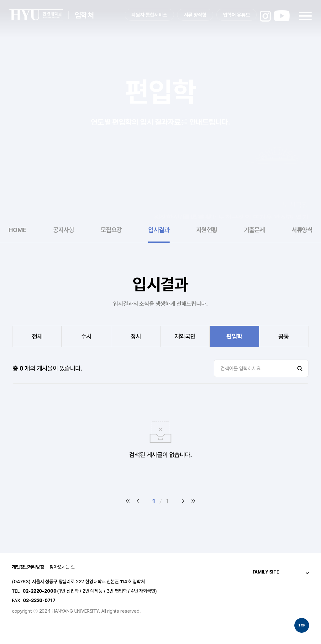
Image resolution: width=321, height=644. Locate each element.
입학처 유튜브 (237, 15)
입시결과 (159, 230)
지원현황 (207, 230)
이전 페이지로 (138, 501)
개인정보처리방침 (28, 567)
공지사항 (63, 230)
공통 (284, 336)
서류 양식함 (195, 15)
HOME (17, 230)
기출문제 (254, 230)
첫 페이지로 (128, 501)
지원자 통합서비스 (149, 15)
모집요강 (111, 230)
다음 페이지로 (183, 501)
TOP (302, 625)
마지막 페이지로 (193, 501)
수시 (87, 336)
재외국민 (185, 336)
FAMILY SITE (266, 572)
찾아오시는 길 (62, 567)
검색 (300, 368)
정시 (136, 336)
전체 (37, 336)
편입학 (234, 336)
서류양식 (302, 230)
